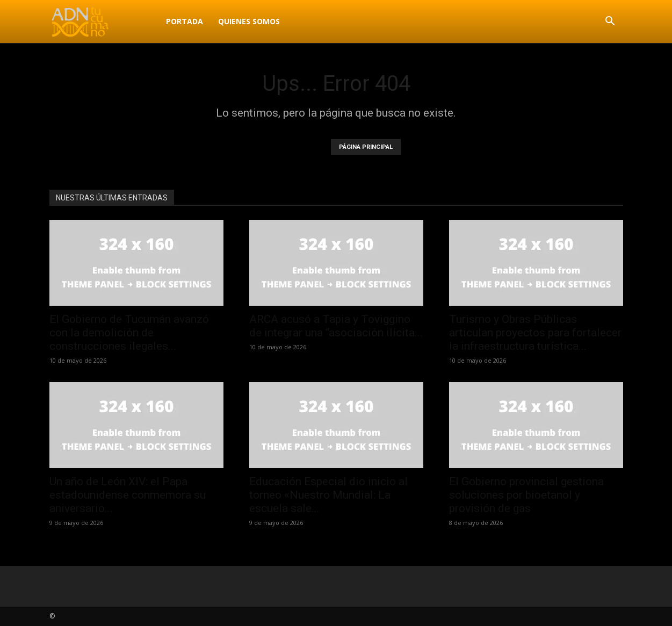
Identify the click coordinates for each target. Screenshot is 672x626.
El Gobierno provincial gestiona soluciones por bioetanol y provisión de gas (526, 495)
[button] (610, 22)
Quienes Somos (249, 21)
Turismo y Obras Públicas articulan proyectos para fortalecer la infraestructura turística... (535, 333)
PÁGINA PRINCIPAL (366, 147)
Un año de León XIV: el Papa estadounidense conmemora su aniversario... (128, 495)
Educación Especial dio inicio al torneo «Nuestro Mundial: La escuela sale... (328, 495)
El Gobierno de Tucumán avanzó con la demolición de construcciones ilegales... (129, 333)
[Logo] (104, 21)
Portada (185, 21)
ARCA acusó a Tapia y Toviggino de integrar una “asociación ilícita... (336, 326)
